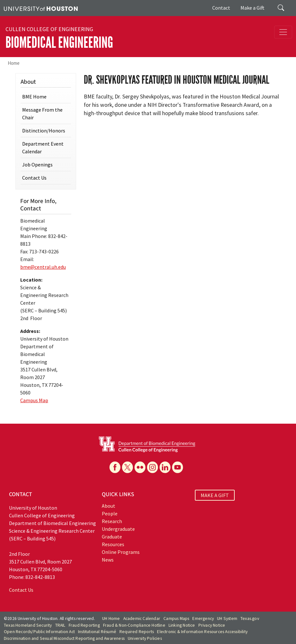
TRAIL (60, 625)
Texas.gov (250, 619)
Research (112, 521)
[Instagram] (152, 467)
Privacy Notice (212, 625)
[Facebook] (115, 467)
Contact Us (34, 178)
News (108, 560)
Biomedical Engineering (59, 42)
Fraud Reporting (84, 625)
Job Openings (37, 165)
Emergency (203, 619)
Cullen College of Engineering (49, 29)
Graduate (112, 537)
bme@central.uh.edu (43, 267)
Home (14, 63)
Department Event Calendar (43, 148)
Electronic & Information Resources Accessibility (202, 632)
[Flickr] (140, 467)
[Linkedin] (165, 467)
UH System (227, 619)
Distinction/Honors (44, 131)
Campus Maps (176, 619)
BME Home (34, 97)
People (110, 513)
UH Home (111, 619)
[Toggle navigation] (283, 32)
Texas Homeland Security (28, 625)
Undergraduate (118, 529)
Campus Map (34, 400)
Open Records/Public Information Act (39, 632)
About (109, 506)
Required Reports (137, 632)
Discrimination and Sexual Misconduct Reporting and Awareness (64, 638)
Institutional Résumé (97, 632)
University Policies (145, 638)
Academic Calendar (142, 619)
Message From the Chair (42, 114)
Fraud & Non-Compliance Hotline (134, 625)
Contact (221, 8)
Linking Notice (182, 625)
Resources (113, 544)
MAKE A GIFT (215, 495)
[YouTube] (178, 467)
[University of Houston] (41, 8)
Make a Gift (252, 8)
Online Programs (121, 552)
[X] (127, 467)
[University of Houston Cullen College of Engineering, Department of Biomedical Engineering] (147, 444)
